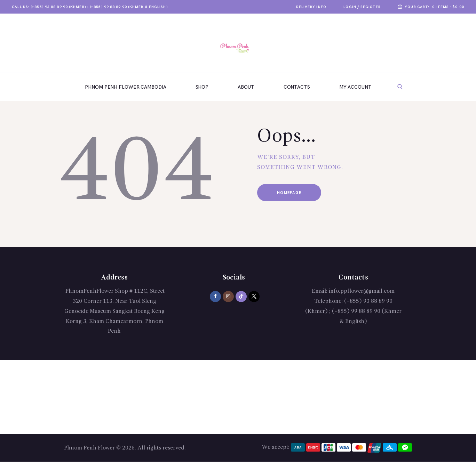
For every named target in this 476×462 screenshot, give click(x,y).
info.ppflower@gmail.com (362, 291)
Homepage (289, 193)
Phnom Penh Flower (89, 448)
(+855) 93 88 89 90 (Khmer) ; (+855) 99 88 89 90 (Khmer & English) (353, 311)
